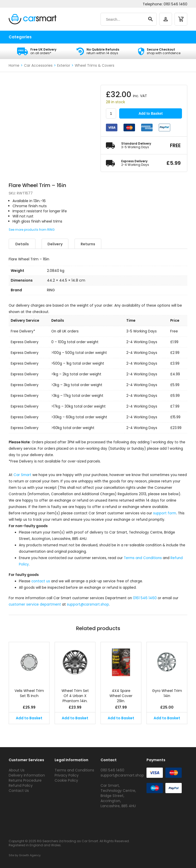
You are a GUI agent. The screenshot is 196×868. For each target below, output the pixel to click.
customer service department (35, 604)
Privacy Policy (67, 775)
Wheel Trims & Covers (95, 65)
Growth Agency (30, 855)
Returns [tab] (88, 244)
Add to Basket (151, 113)
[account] (166, 19)
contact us (41, 581)
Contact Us (19, 791)
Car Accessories (38, 65)
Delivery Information (27, 775)
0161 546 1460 (175, 4)
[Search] (124, 19)
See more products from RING (32, 230)
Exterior (64, 65)
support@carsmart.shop (88, 604)
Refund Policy (21, 785)
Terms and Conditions (143, 558)
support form (165, 513)
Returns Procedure (25, 780)
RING (51, 290)
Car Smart (22, 475)
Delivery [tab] (55, 244)
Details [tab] (22, 244)
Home (14, 65)
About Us (17, 770)
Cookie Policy (66, 780)
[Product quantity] (111, 113)
